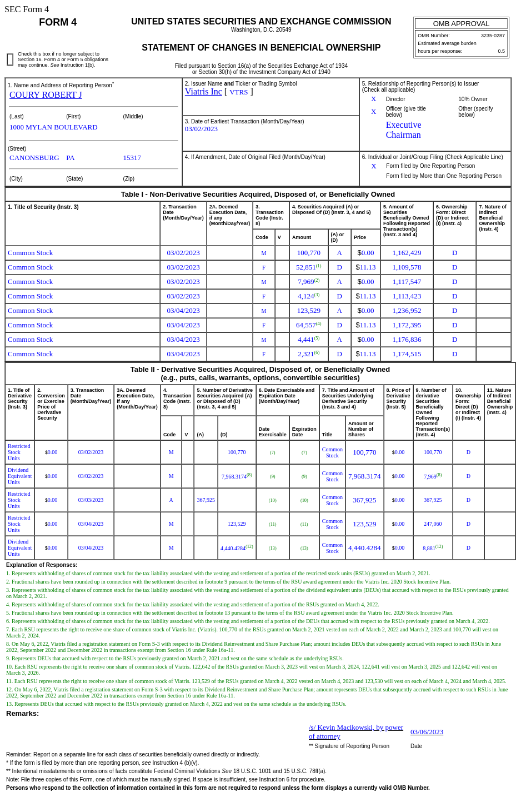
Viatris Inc (204, 91)
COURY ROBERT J (46, 95)
